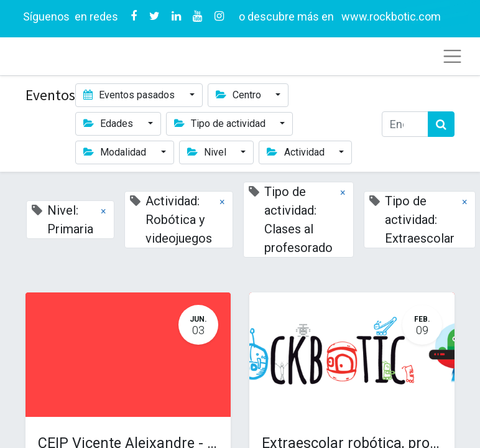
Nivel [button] (208, 152)
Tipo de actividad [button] (221, 124)
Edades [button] (109, 124)
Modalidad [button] (116, 152)
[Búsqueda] (441, 124)
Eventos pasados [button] (130, 95)
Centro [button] (240, 95)
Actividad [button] (297, 152)
